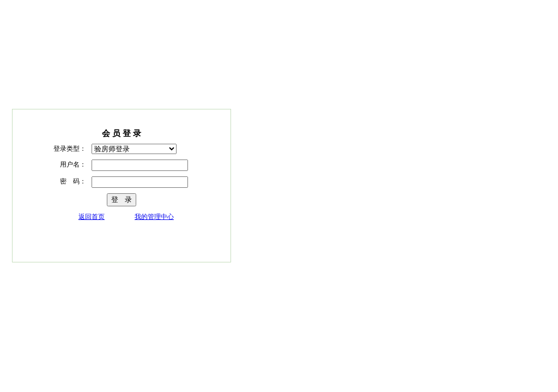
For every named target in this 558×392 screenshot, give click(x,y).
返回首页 (92, 217)
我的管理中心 (154, 217)
